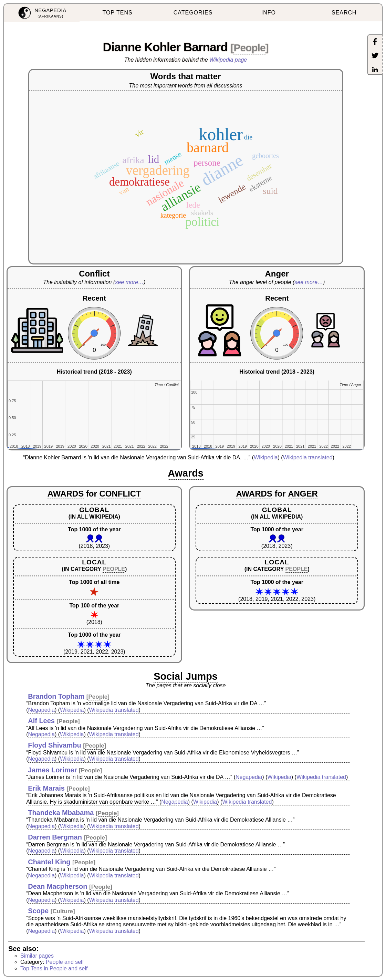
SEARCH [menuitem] (344, 13)
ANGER (303, 494)
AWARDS (66, 494)
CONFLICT (120, 494)
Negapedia (41, 710)
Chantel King (49, 862)
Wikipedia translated (308, 457)
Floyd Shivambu (54, 745)
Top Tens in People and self (54, 968)
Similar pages (37, 956)
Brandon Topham (56, 696)
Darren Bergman (55, 837)
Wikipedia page (228, 60)
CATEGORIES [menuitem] (193, 13)
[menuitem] (42, 13)
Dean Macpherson (58, 886)
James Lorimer (52, 770)
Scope (38, 911)
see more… (129, 282)
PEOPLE (114, 569)
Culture (63, 911)
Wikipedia (266, 457)
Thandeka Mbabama (61, 813)
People (249, 48)
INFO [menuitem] (269, 13)
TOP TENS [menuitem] (118, 13)
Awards (186, 473)
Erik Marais (46, 788)
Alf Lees (41, 721)
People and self (65, 962)
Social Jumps (186, 676)
